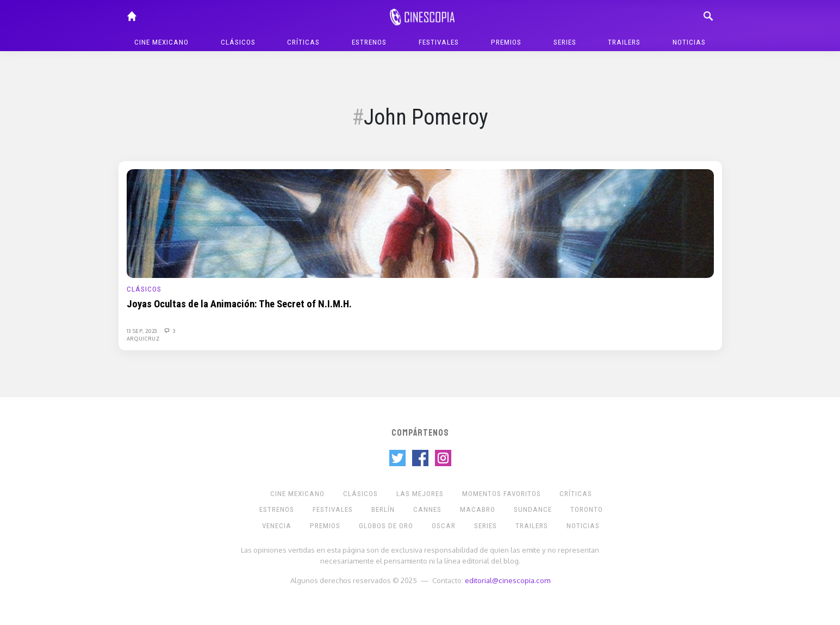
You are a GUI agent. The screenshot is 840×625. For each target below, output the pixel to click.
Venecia (277, 526)
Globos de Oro (386, 526)
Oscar (444, 526)
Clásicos (238, 42)
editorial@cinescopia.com (508, 580)
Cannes (427, 509)
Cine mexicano (161, 42)
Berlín (383, 509)
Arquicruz (143, 338)
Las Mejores (420, 494)
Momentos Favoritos (502, 494)
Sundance (533, 509)
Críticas (303, 42)
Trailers (624, 42)
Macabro (478, 509)
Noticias (689, 42)
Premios (506, 42)
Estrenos (369, 42)
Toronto (587, 509)
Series (565, 42)
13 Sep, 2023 (143, 331)
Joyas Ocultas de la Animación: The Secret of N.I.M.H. (239, 304)
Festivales (439, 42)
